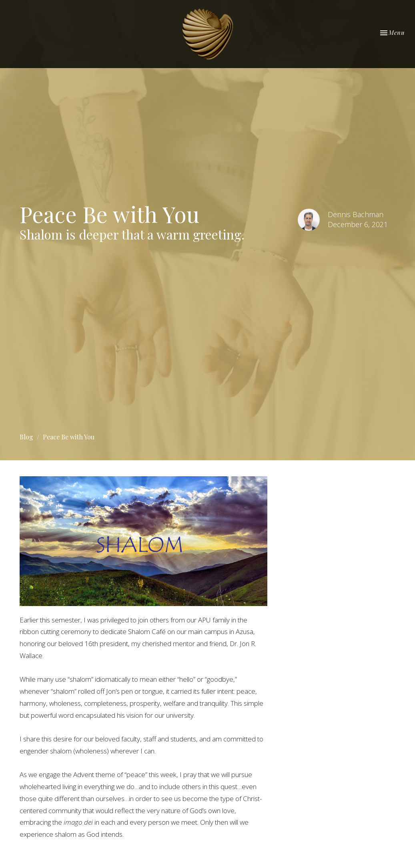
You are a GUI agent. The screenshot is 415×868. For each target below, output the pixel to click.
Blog (26, 437)
